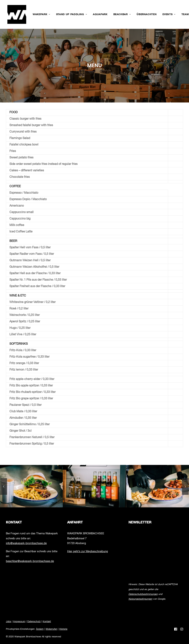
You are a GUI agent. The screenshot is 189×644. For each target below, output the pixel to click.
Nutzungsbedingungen (140, 599)
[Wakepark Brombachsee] (15, 14)
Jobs (9, 622)
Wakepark (38, 14)
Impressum (19, 622)
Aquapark (97, 14)
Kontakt (47, 622)
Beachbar (119, 14)
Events (166, 14)
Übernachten (144, 14)
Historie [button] (63, 629)
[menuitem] (38, 14)
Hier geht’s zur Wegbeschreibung (88, 551)
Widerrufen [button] (51, 629)
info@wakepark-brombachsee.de (26, 543)
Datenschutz (34, 622)
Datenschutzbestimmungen (143, 594)
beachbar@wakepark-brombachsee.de (30, 561)
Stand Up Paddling (69, 14)
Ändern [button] (40, 629)
